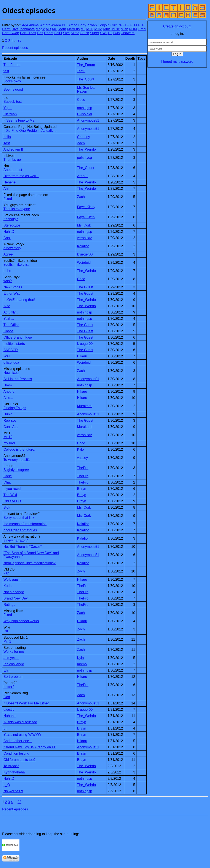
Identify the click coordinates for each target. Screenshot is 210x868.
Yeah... (9, 319)
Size (66, 33)
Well (7, 356)
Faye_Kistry (86, 207)
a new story (12, 248)
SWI (103, 33)
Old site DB (12, 501)
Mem (62, 29)
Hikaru (82, 356)
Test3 (81, 71)
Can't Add (11, 427)
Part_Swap (11, 33)
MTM (98, 29)
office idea (11, 362)
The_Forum (86, 65)
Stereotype (12, 225)
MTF (90, 29)
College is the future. (19, 449)
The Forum (12, 65)
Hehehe (10, 182)
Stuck (85, 33)
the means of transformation (25, 524)
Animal (34, 25)
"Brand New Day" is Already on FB (30, 747)
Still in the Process (18, 379)
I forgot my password (177, 62)
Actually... (11, 312)
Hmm (8, 385)
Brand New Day (16, 598)
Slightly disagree (16, 470)
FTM (133, 25)
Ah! (6, 189)
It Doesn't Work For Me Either (26, 703)
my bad (9, 443)
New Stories (13, 287)
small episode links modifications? (30, 563)
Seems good (13, 89)
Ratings (9, 605)
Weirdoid (84, 263)
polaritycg (84, 158)
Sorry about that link (19, 518)
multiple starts (14, 344)
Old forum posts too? (20, 760)
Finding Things (15, 408)
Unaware (128, 33)
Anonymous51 (88, 120)
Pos (40, 33)
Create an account (177, 26)
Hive (15, 29)
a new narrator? (16, 540)
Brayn (82, 489)
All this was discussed (20, 722)
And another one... (18, 741)
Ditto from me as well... (21, 176)
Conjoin (104, 25)
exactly (9, 710)
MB (48, 29)
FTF (126, 25)
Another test (13, 170)
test (6, 71)
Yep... (8, 108)
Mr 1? (8, 437)
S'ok (7, 507)
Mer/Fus (73, 29)
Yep (6, 573)
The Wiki (10, 495)
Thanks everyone (17, 209)
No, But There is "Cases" (22, 547)
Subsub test (13, 102)
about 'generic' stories (20, 530)
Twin (116, 33)
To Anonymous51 (17, 460)
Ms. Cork (84, 225)
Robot (49, 33)
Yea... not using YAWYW (22, 735)
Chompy (83, 137)
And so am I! (13, 149)
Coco (81, 100)
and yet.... (11, 658)
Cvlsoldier (85, 114)
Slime (75, 33)
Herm (6, 29)
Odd (7, 697)
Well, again (12, 579)
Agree (8, 254)
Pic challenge (14, 664)
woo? (8, 281)
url (5, 728)
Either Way (12, 293)
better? (9, 687)
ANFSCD (11, 350)
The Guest (85, 287)
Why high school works (21, 621)
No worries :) (13, 791)
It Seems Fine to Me (19, 120)
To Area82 (11, 766)
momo (82, 664)
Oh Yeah (10, 114)
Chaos (8, 331)
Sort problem (13, 677)
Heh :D (9, 232)
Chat (7, 482)
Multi (107, 29)
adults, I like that (16, 264)
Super (95, 33)
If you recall (12, 489)
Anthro (45, 25)
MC (55, 29)
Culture (116, 25)
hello (7, 137)
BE (64, 25)
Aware (56, 25)
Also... (8, 398)
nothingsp (84, 108)
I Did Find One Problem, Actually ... (30, 131)
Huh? (8, 414)
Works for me (14, 652)
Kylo (80, 449)
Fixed (8, 199)
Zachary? (11, 219)
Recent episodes (15, 48)
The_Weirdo (86, 149)
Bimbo (72, 25)
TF (110, 33)
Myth (124, 29)
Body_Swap (87, 25)
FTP (141, 25)
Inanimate (27, 29)
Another (10, 391)
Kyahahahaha (14, 772)
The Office (11, 325)
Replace (10, 420)
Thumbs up (12, 160)
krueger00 (85, 254)
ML (83, 29)
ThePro (83, 468)
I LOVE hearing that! (19, 300)
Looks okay (12, 81)
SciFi (58, 33)
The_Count (86, 79)
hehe (7, 271)
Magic (40, 29)
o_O (7, 785)
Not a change (14, 592)
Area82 (83, 176)
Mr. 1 (7, 641)
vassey (82, 458)
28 (19, 40)
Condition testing (16, 753)
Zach (81, 143)
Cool (7, 238)
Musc (115, 29)
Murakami (85, 406)
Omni (142, 29)
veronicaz (84, 238)
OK (6, 631)
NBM (133, 29)
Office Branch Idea (18, 337)
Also (7, 306)
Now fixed (11, 373)
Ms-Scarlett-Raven (86, 89)
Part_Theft (28, 33)
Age (25, 25)
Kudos (8, 586)
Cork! (8, 476)
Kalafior (83, 246)
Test (7, 143)
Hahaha (10, 716)
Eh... (7, 670)
